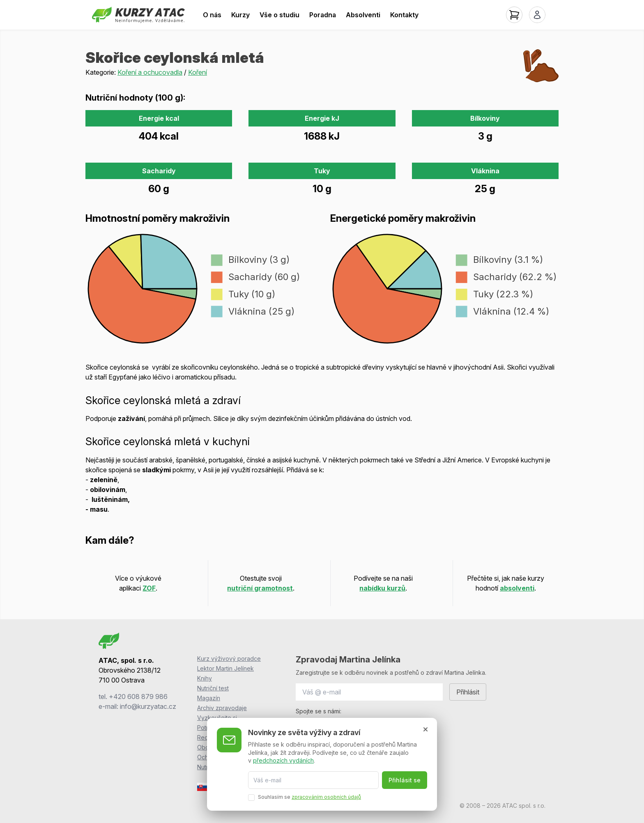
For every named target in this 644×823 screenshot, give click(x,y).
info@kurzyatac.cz (148, 706)
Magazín (209, 698)
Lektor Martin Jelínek (225, 668)
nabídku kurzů (382, 588)
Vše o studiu (279, 15)
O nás (212, 15)
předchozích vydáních (283, 760)
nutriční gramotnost (260, 588)
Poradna (323, 15)
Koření (198, 72)
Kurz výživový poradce (229, 659)
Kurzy (240, 15)
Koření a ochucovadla (150, 72)
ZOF (149, 588)
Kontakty (404, 15)
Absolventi (363, 15)
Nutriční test (213, 688)
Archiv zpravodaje (222, 708)
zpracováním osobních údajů (326, 797)
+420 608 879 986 (138, 697)
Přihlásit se (405, 780)
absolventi (517, 588)
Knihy (205, 678)
